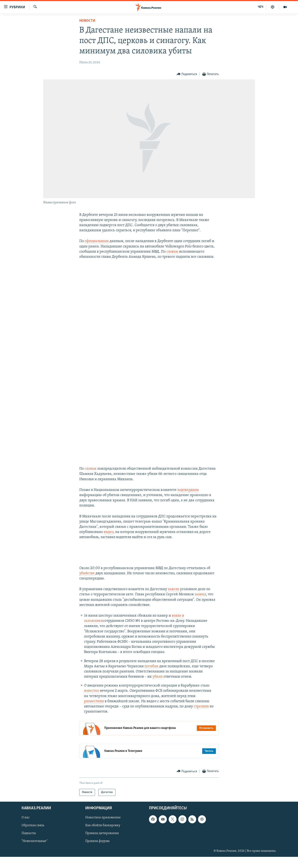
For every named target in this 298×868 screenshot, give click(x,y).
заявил (200, 606)
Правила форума (97, 852)
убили (158, 688)
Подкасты (29, 845)
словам (172, 252)
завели (174, 600)
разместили (94, 712)
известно (92, 702)
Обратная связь (33, 837)
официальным (97, 241)
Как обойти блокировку (103, 837)
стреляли (201, 718)
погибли (151, 678)
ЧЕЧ (261, 7)
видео (109, 543)
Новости (87, 21)
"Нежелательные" (34, 852)
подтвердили (188, 501)
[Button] (187, 74)
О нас (26, 829)
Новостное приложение (103, 829)
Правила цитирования (102, 845)
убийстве (87, 584)
